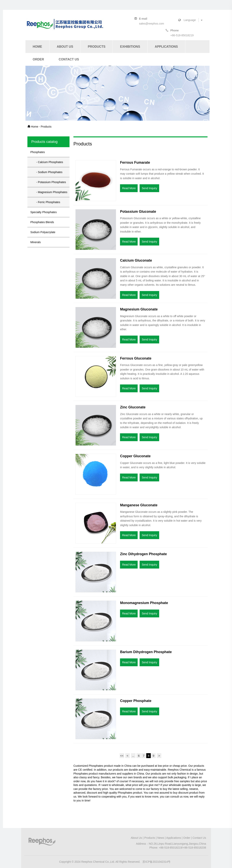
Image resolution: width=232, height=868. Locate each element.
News (161, 838)
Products (97, 47)
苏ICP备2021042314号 (157, 862)
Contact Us (69, 59)
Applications (166, 47)
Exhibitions (130, 47)
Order (38, 59)
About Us (65, 47)
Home (37, 47)
